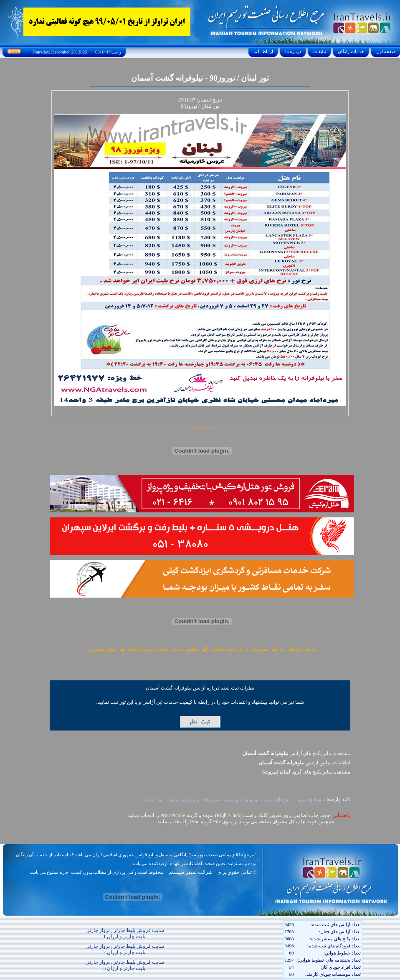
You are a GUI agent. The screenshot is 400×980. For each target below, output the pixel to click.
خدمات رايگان (351, 51)
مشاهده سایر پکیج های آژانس (296, 753)
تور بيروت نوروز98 (222, 799)
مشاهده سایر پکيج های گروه (306, 772)
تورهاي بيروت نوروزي (267, 799)
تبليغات (320, 51)
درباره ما (293, 51)
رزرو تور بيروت (183, 799)
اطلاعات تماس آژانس (304, 763)
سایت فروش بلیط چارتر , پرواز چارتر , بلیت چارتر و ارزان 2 (124, 949)
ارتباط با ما (263, 51)
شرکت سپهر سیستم (191, 872)
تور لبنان (153, 799)
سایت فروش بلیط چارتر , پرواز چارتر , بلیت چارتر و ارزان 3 (124, 965)
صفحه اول (386, 51)
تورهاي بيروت (308, 799)
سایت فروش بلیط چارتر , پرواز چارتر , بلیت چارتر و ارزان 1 (124, 933)
